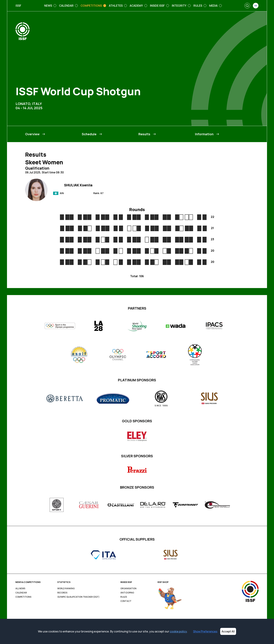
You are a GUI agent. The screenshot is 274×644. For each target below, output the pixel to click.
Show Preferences (205, 631)
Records (62, 593)
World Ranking (66, 589)
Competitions (23, 597)
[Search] (247, 6)
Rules (124, 597)
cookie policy (178, 631)
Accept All (228, 631)
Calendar (21, 593)
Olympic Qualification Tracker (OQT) (78, 597)
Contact (126, 601)
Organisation (128, 589)
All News (20, 589)
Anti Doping (127, 593)
